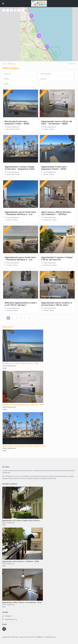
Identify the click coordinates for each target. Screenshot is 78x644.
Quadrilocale (10, 174)
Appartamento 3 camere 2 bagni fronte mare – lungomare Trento (20, 168)
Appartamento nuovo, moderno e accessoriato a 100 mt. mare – (57, 304)
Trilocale (46, 129)
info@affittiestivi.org (11, 619)
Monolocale (10, 129)
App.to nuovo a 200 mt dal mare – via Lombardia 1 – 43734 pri (57, 213)
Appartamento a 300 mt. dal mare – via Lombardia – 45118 (22, 602)
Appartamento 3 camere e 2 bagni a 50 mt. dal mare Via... (57, 258)
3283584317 (8, 616)
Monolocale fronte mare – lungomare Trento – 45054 (17, 123)
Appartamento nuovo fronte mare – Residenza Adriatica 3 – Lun (20, 258)
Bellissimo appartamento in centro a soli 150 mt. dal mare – (21, 304)
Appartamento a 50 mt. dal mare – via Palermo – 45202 (21, 561)
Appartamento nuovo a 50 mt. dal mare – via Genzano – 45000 (57, 123)
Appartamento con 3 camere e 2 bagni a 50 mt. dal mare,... (22, 521)
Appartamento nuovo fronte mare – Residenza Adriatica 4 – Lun (20, 213)
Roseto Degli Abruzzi (13, 127)
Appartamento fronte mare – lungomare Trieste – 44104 (55, 168)
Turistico (17, 129)
